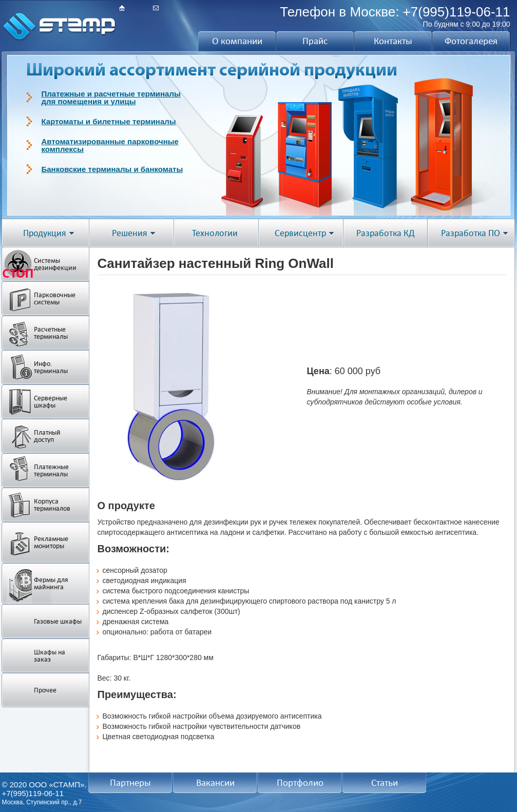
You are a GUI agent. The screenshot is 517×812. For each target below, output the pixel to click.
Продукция (45, 233)
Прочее (45, 690)
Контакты (393, 41)
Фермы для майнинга (51, 583)
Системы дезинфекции (55, 264)
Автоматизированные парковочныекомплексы (110, 145)
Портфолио (300, 783)
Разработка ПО (471, 233)
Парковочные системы (55, 298)
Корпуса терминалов (52, 505)
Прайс (315, 41)
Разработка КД (386, 233)
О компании (237, 41)
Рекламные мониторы (51, 542)
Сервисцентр (300, 233)
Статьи (385, 783)
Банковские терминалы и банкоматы (112, 169)
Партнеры (130, 783)
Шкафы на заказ (50, 656)
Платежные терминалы (51, 470)
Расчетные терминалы (51, 333)
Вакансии (215, 783)
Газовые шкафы (58, 621)
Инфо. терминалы (51, 367)
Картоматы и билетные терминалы (109, 121)
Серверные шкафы (51, 402)
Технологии (215, 233)
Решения (130, 233)
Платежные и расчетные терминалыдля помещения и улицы (111, 98)
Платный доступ (47, 436)
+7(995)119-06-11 (457, 12)
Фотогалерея (471, 41)
